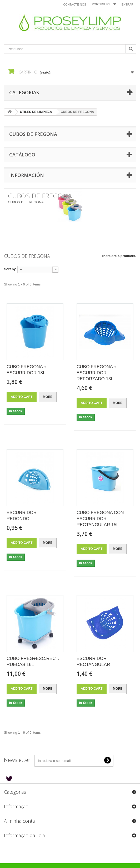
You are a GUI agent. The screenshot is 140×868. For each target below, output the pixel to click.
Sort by (10, 269)
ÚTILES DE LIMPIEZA (36, 112)
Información (27, 175)
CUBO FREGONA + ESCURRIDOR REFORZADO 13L (97, 373)
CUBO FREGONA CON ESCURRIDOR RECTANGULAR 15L (100, 519)
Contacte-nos (75, 4)
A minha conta (19, 821)
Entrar (127, 4)
